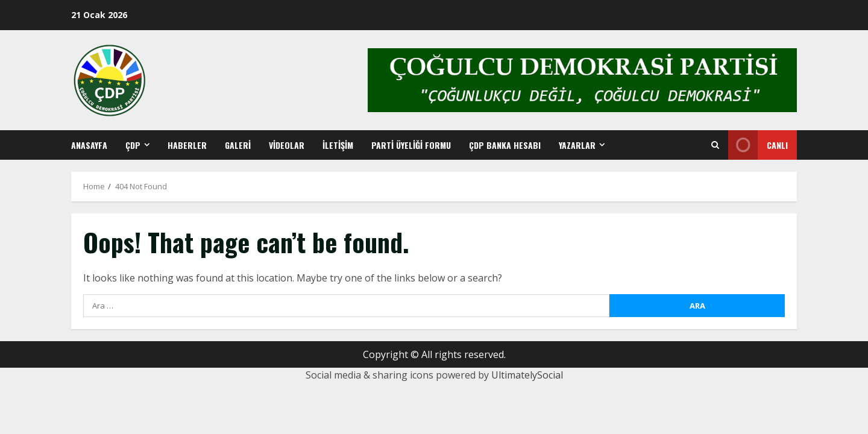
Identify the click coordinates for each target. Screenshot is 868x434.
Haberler (187, 145)
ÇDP (133, 145)
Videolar (287, 145)
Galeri (238, 145)
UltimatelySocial (527, 375)
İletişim (338, 145)
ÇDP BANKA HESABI (505, 145)
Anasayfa (89, 145)
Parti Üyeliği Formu (411, 145)
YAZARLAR (577, 145)
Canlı (758, 145)
